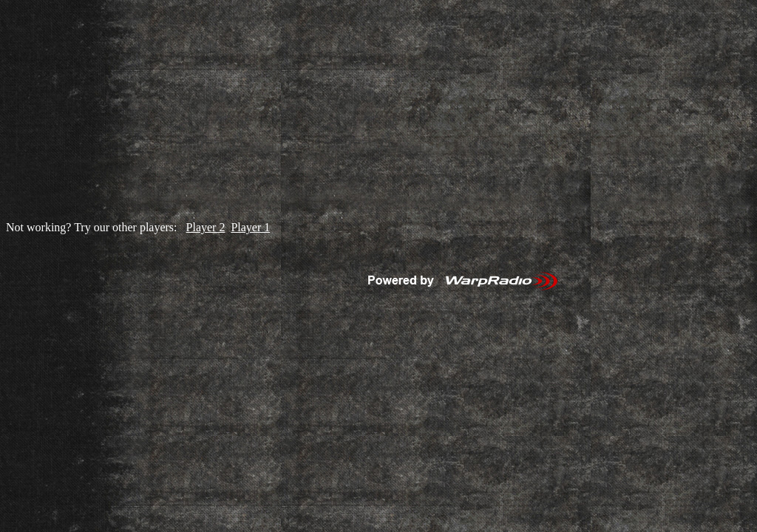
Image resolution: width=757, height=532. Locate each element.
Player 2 (206, 227)
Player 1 (250, 227)
